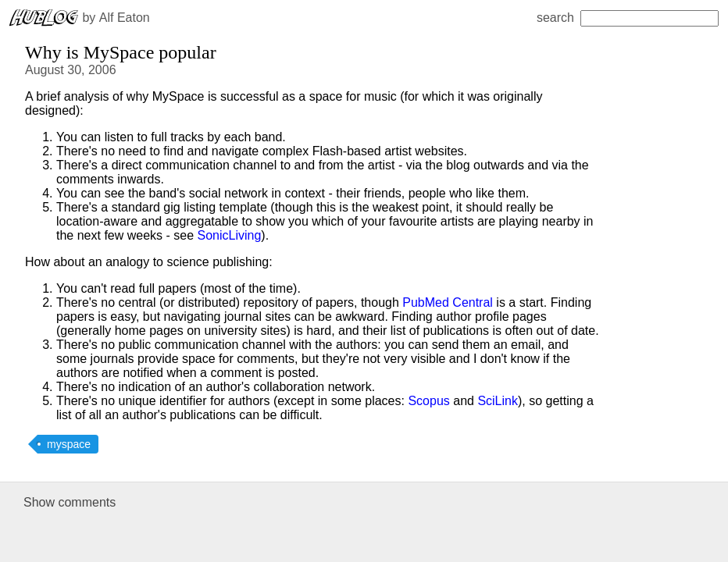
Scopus (428, 401)
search (628, 18)
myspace (69, 444)
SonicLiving (230, 235)
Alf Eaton (125, 18)
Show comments (70, 502)
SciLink (498, 401)
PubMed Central (448, 302)
